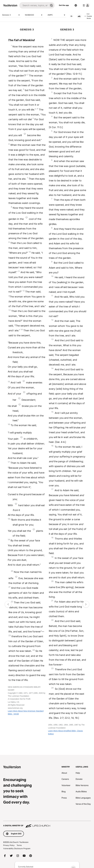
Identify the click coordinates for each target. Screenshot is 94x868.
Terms (19, 845)
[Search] (34, 5)
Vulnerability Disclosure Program (17, 848)
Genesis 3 (11, 15)
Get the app (64, 5)
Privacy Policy (9, 845)
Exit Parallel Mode (88, 16)
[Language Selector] (76, 5)
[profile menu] (86, 5)
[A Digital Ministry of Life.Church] (47, 824)
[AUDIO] (71, 16)
